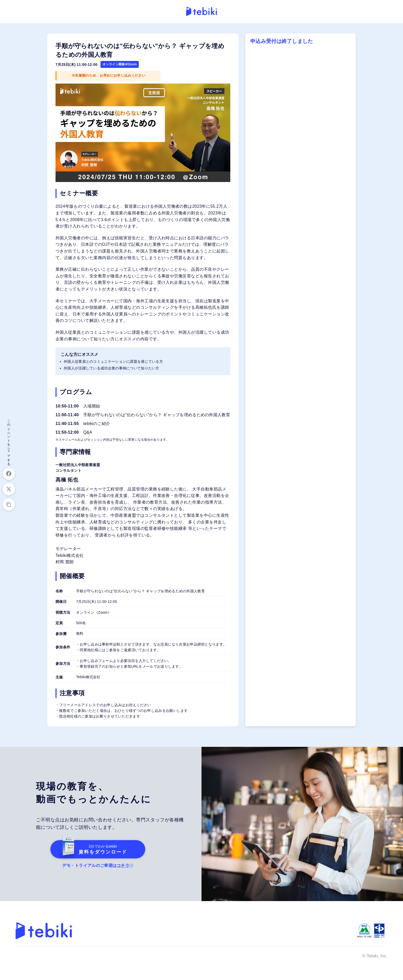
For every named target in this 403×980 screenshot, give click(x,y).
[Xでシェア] (9, 489)
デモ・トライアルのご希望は (96, 865)
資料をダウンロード (91, 849)
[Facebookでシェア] (9, 474)
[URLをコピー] (9, 505)
